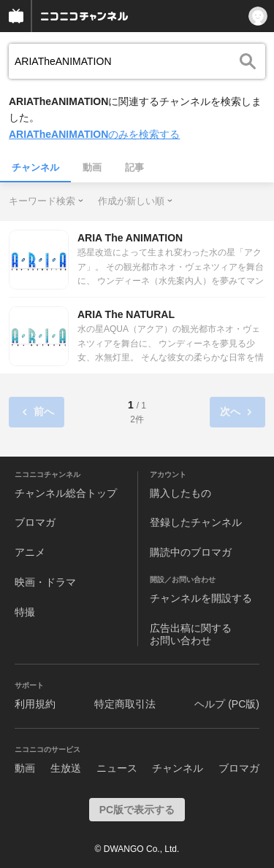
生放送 (66, 768)
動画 (92, 167)
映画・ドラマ (45, 582)
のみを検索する (94, 134)
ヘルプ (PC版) (227, 704)
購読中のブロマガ (191, 552)
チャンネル (35, 167)
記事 (134, 167)
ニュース (117, 768)
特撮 (25, 612)
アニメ (30, 552)
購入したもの (180, 493)
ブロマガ (35, 522)
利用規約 (35, 704)
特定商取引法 (125, 704)
